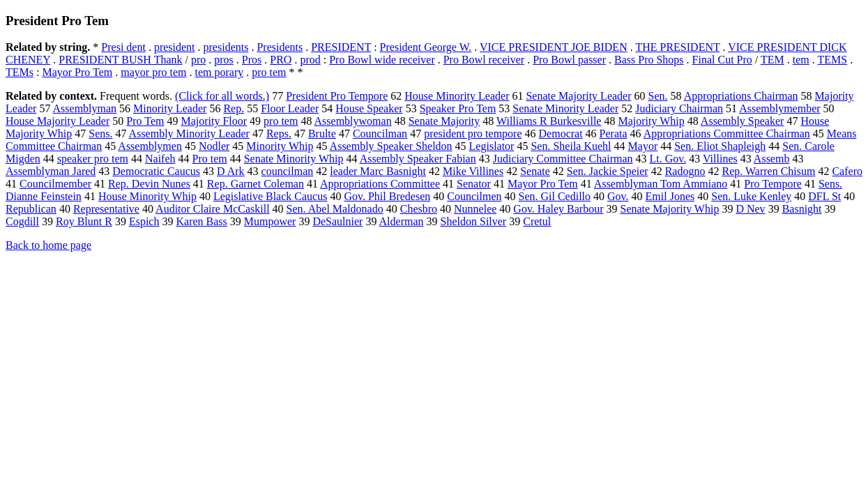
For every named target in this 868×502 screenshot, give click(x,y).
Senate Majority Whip (670, 209)
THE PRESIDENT (677, 47)
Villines (720, 159)
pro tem (269, 72)
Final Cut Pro (722, 60)
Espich (144, 221)
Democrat (561, 134)
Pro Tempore (773, 184)
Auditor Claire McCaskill (213, 209)
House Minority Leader (457, 96)
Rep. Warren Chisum (768, 171)
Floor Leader (290, 108)
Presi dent (123, 47)
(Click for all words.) (222, 96)
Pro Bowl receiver (484, 60)
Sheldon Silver (474, 221)
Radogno (685, 171)
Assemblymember (779, 108)
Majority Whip (651, 121)
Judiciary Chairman (679, 108)
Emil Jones (670, 196)
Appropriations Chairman (741, 96)
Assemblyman (85, 108)
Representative (106, 209)
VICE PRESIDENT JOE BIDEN (554, 47)
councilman (288, 171)
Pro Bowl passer (569, 60)
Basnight (802, 209)
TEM (772, 60)
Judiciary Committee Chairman (563, 159)
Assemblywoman (353, 121)
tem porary (219, 72)
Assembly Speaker (743, 121)
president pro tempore (473, 134)
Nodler (214, 146)
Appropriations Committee (380, 184)
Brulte (322, 134)
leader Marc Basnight (378, 171)
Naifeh (160, 159)
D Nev (750, 209)
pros (224, 60)
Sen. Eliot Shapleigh (720, 146)
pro (198, 60)
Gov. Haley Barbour (558, 209)
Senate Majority (444, 121)
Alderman (402, 221)
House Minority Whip (147, 196)
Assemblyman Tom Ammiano (661, 184)
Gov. (618, 196)
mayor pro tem (153, 72)
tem (801, 60)
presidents (226, 47)
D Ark (231, 171)
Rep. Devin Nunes (149, 184)
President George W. (426, 47)
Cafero (847, 171)
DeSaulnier (337, 221)
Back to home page (48, 245)
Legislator (492, 146)
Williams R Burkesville (549, 121)
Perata (614, 134)
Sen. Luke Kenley (751, 196)
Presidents (280, 47)
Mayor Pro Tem (77, 72)
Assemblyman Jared (51, 171)
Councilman (380, 134)
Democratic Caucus (156, 171)
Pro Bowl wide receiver (382, 60)
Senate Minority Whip (294, 159)
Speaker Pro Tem (458, 108)
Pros (252, 60)
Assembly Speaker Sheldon (391, 146)
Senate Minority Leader (565, 108)
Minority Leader (170, 108)
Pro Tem (145, 121)
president (175, 47)
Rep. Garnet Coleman (256, 184)
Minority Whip (280, 146)
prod (310, 60)
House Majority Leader (58, 121)
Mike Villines (473, 171)
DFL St (824, 196)
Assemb (772, 159)
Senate (535, 171)
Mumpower (270, 221)
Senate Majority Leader (578, 96)
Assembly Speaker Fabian (418, 159)
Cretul (537, 221)
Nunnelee (475, 209)
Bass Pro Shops (649, 60)
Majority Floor (214, 121)
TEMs (20, 72)
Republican (31, 209)
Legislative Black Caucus (271, 196)
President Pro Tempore (337, 96)
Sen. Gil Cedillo (554, 196)
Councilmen (474, 196)
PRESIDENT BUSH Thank (120, 60)
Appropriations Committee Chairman (727, 134)
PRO (281, 60)
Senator (474, 184)
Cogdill (22, 221)
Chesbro (419, 209)
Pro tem (210, 159)
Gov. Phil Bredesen (387, 196)
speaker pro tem (93, 159)
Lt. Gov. (668, 159)
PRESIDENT (341, 47)
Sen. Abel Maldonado (335, 209)
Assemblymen (150, 146)
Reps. (279, 134)
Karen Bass (201, 221)
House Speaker (369, 108)
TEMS (832, 60)
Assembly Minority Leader (189, 134)
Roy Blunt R (84, 221)
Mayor (643, 146)
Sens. (100, 134)
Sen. (658, 96)
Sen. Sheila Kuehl (571, 146)
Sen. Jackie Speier (608, 171)
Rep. (234, 108)
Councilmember (55, 184)
